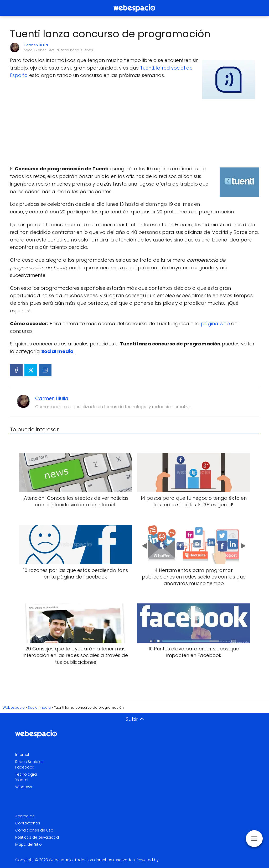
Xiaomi (22, 780)
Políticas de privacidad (37, 837)
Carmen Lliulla (36, 45)
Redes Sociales (29, 762)
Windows (24, 787)
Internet (22, 755)
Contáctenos (28, 823)
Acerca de (25, 816)
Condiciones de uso (34, 830)
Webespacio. (61, 860)
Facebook (25, 767)
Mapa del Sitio (29, 844)
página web (215, 323)
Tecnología (26, 774)
